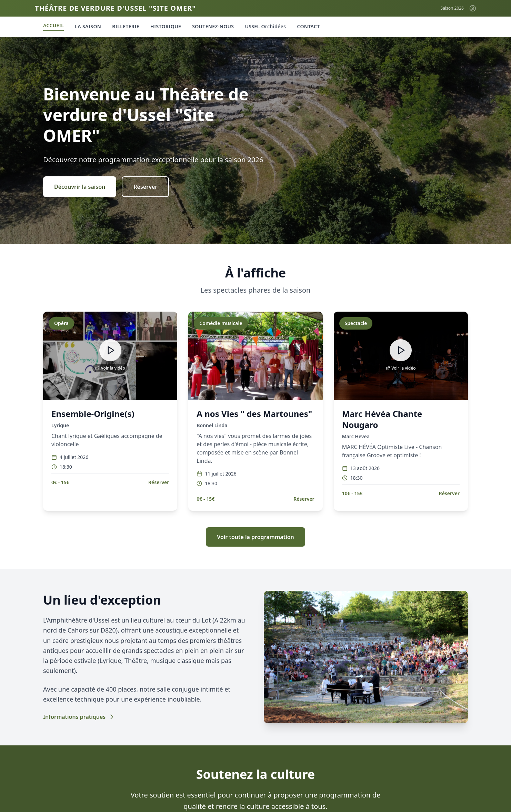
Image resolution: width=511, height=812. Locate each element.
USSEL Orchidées (265, 26)
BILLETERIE (126, 26)
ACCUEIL (53, 25)
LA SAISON (88, 26)
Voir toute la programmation (255, 537)
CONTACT (308, 26)
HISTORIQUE (166, 26)
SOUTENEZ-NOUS (213, 26)
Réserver (145, 187)
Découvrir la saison (80, 187)
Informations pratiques (79, 717)
